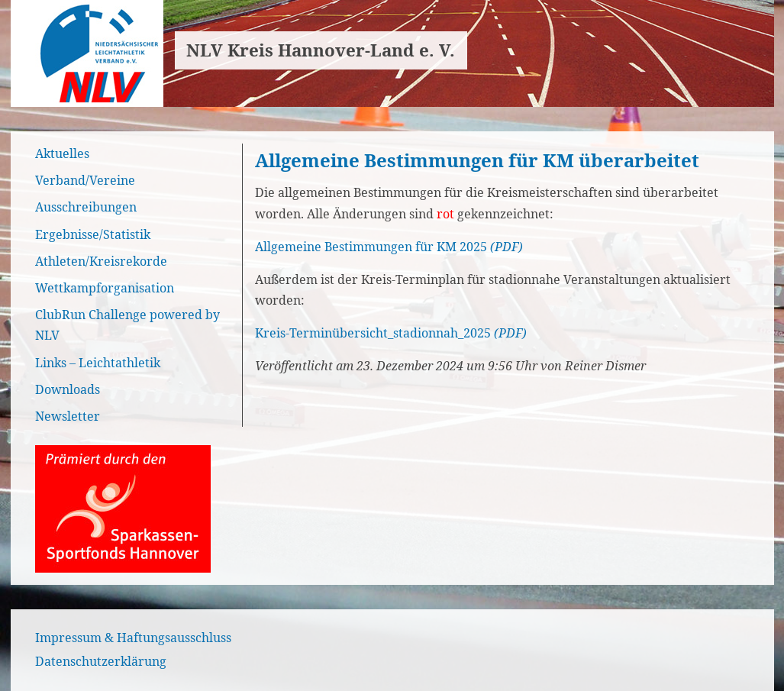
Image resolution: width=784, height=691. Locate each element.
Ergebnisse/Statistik (93, 234)
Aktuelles (62, 153)
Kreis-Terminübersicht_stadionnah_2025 (373, 333)
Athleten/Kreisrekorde (101, 261)
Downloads (68, 389)
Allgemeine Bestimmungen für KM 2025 (371, 247)
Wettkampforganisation (105, 288)
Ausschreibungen (86, 207)
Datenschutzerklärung (101, 661)
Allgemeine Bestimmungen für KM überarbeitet (477, 160)
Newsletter (68, 416)
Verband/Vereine (85, 180)
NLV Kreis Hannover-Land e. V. (321, 50)
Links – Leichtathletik (98, 363)
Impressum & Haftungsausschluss (133, 638)
